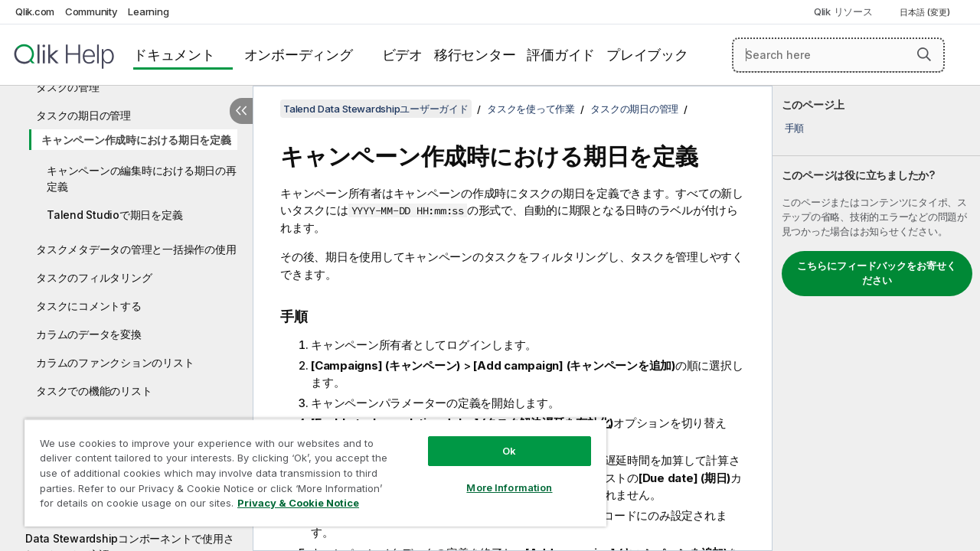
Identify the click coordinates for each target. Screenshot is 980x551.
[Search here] (838, 55)
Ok (498, 439)
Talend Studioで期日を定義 (114, 215)
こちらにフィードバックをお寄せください (877, 273)
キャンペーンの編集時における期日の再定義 (142, 178)
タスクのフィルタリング (94, 277)
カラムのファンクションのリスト (115, 362)
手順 (795, 128)
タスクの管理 (68, 87)
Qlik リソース (843, 11)
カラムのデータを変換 (89, 334)
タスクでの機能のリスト (94, 391)
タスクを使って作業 (531, 109)
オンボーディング (299, 55)
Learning (148, 11)
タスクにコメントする (89, 306)
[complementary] (876, 318)
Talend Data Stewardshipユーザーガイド (376, 109)
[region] (309, 467)
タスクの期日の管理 (83, 115)
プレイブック (647, 55)
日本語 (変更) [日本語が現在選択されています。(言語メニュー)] (926, 12)
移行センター (475, 55)
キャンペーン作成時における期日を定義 (136, 140)
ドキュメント (174, 55)
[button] (924, 54)
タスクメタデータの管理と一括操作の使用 (136, 249)
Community (91, 11)
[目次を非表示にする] (241, 111)
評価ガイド (561, 55)
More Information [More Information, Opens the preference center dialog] (498, 476)
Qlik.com (35, 11)
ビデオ (402, 55)
